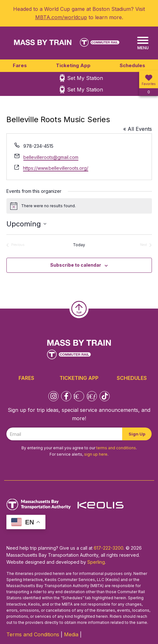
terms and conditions (116, 448)
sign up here (96, 454)
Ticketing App (73, 65)
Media (71, 634)
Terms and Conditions (33, 634)
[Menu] (143, 43)
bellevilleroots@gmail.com (51, 157)
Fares (20, 65)
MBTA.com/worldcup (61, 17)
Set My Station (85, 78)
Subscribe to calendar (76, 265)
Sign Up (137, 434)
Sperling (96, 562)
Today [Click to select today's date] (79, 245)
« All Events (138, 129)
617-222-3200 (109, 548)
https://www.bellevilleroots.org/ (56, 168)
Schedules (132, 65)
